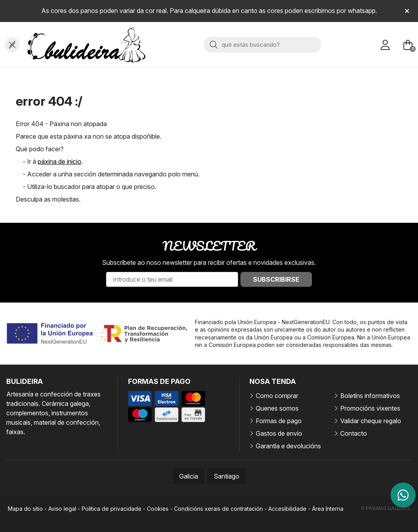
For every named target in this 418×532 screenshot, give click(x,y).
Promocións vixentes (370, 408)
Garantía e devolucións (288, 446)
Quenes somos (277, 408)
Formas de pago (279, 421)
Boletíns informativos (370, 396)
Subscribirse (276, 279)
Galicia (189, 476)
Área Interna (328, 509)
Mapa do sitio (25, 509)
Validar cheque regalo (371, 421)
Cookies (158, 509)
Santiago (226, 476)
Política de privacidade (112, 509)
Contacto (354, 433)
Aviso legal (62, 509)
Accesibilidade (287, 509)
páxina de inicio (60, 161)
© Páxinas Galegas (386, 508)
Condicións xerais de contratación (218, 509)
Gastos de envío (279, 433)
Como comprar (277, 396)
